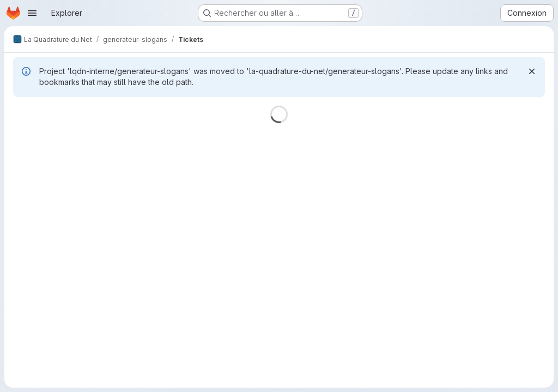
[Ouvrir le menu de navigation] (32, 13)
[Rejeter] (532, 71)
